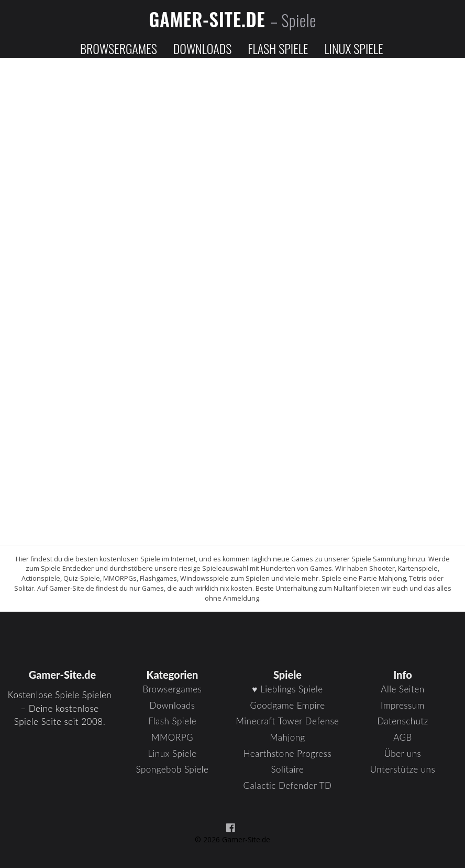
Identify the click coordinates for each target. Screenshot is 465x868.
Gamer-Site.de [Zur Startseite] (233, 19)
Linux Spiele (353, 48)
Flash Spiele (278, 48)
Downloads (202, 48)
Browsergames (119, 48)
